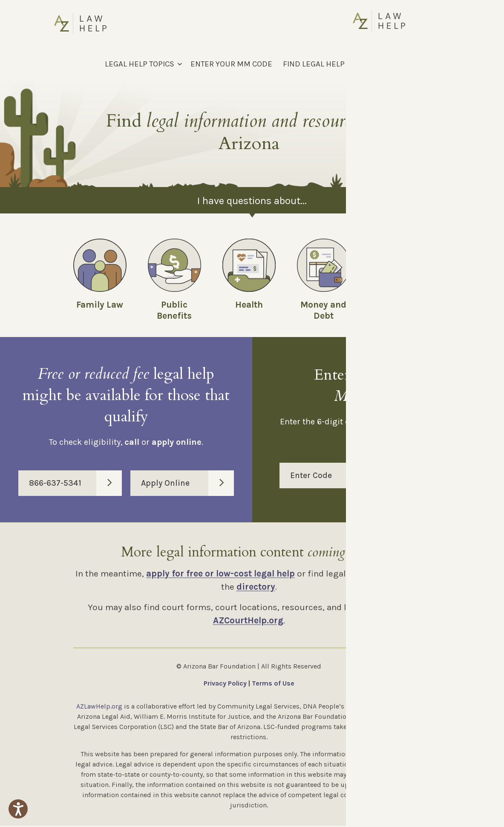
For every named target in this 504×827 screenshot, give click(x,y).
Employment (399, 305)
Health (249, 305)
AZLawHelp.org (99, 707)
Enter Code (384, 477)
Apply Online (187, 484)
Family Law (100, 305)
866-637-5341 (75, 484)
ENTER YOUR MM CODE (231, 64)
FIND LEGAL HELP (314, 64)
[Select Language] (405, 64)
